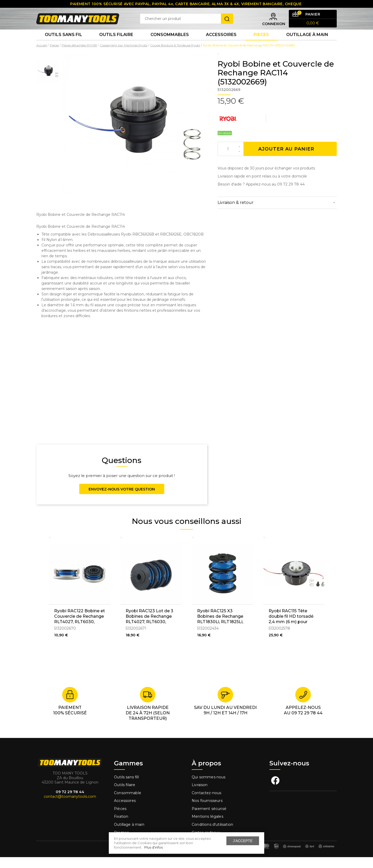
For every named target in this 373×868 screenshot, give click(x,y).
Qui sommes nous (209, 788)
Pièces (120, 820)
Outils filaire (125, 796)
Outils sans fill (126, 788)
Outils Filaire (116, 44)
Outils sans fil (63, 44)
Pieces (261, 44)
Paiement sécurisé (209, 820)
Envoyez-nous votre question (122, 500)
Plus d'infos (153, 847)
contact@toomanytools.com (70, 807)
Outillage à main (307, 44)
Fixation (121, 827)
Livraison (200, 796)
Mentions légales (208, 827)
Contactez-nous (206, 804)
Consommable (128, 804)
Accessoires (221, 44)
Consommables (170, 44)
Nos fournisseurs (207, 812)
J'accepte (243, 841)
